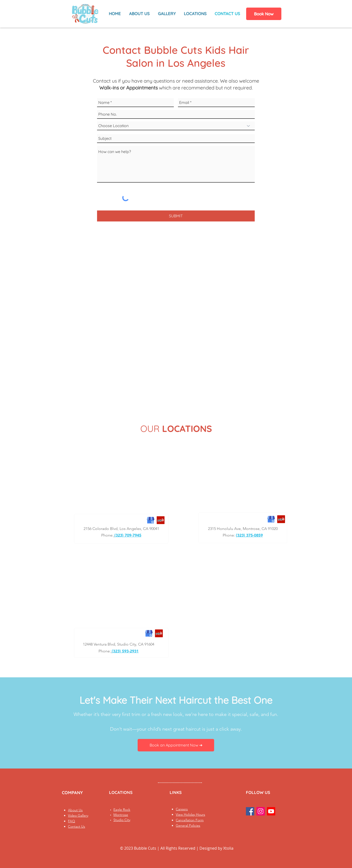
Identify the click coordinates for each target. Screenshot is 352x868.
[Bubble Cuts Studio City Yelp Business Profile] (159, 633)
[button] (167, 14)
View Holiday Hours (190, 814)
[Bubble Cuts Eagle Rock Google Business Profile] (151, 520)
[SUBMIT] (176, 216)
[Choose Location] (176, 126)
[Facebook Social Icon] (250, 811)
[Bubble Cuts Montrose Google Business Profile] (271, 519)
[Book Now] (264, 14)
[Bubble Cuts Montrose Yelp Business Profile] (281, 519)
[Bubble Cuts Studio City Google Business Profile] (149, 633)
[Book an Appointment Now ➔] (176, 745)
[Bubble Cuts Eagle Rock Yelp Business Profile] (161, 520)
